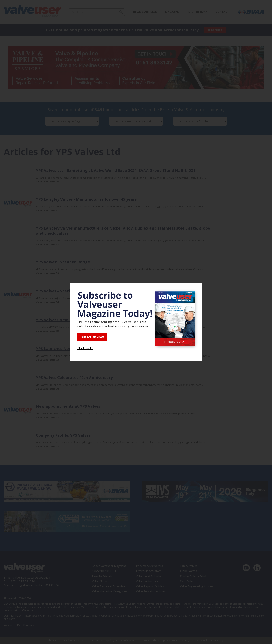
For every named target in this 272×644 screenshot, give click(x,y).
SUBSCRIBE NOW (94, 337)
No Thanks (85, 348)
